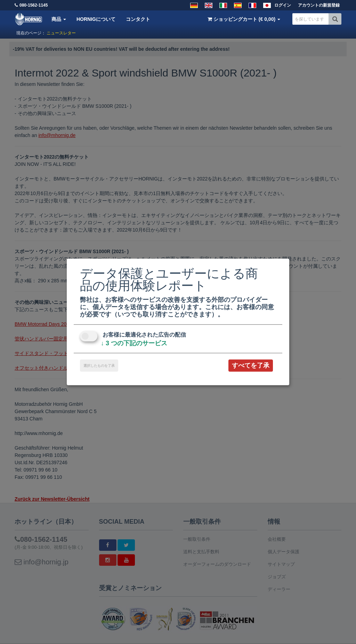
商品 (59, 19)
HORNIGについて (96, 19)
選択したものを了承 (99, 366)
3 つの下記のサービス (134, 343)
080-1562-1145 (34, 5)
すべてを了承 (251, 365)
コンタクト (138, 19)
